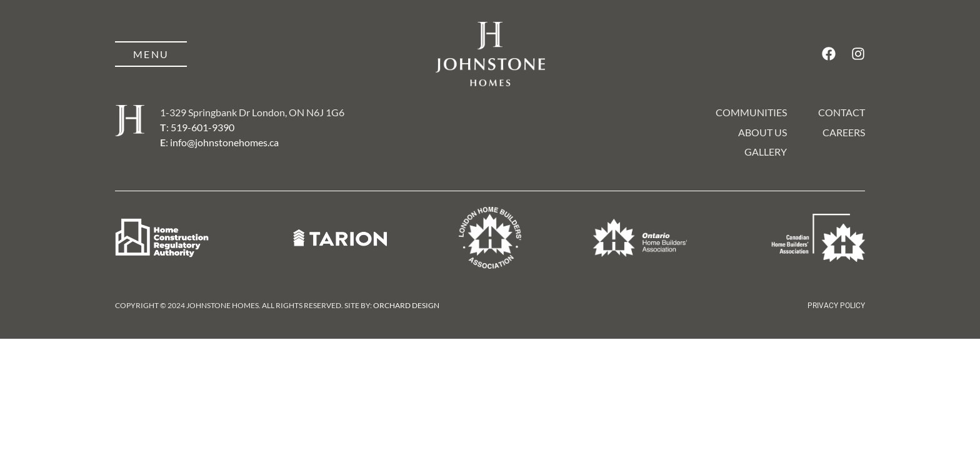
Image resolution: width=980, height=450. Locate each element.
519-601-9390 (202, 127)
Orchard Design (406, 305)
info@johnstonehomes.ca (224, 142)
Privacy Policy (836, 306)
